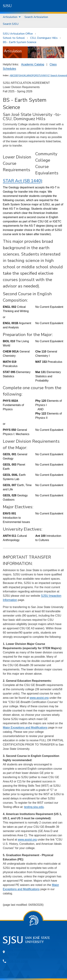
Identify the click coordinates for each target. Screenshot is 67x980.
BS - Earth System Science (20, 42)
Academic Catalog (33, 64)
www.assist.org (39, 698)
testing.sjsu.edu (34, 807)
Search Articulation (36, 17)
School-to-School (14, 38)
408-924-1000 (18, 961)
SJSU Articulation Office (18, 34)
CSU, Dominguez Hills (44, 38)
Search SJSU (11, 24)
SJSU (7, 6)
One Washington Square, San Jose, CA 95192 (32, 952)
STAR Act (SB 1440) (22, 181)
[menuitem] (11, 17)
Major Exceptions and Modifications (25, 728)
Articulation (10, 17)
